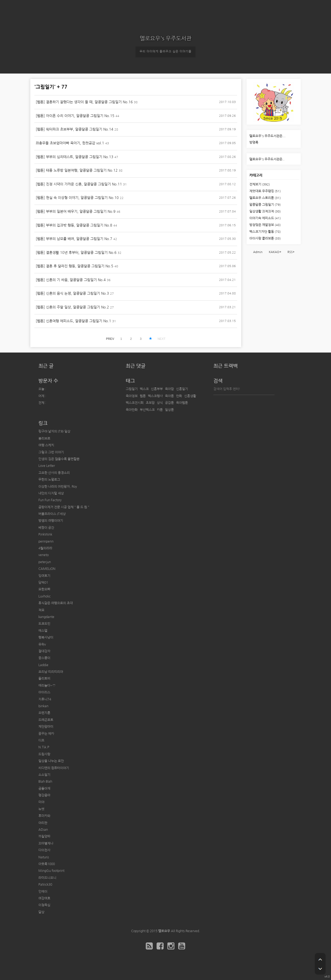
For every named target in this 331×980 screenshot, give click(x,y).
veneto (44, 555)
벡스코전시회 (135, 403)
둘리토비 (44, 679)
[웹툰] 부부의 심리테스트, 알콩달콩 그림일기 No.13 (75, 157)
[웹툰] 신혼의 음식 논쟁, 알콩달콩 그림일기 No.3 (72, 293)
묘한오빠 (44, 589)
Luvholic (44, 596)
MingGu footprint (51, 871)
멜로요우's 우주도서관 (166, 38)
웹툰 (143, 396)
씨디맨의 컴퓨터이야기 (54, 768)
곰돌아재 (44, 789)
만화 (179, 396)
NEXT (162, 339)
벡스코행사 (155, 396)
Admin (258, 252)
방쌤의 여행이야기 (51, 521)
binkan (43, 706)
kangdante (46, 617)
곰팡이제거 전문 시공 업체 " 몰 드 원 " (64, 507)
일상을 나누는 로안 (51, 761)
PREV (110, 339)
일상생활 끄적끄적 (265, 211)
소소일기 (44, 775)
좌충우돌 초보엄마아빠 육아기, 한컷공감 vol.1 (70, 143)
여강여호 (44, 898)
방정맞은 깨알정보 (265, 225)
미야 (41, 802)
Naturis (44, 857)
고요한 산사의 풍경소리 (54, 473)
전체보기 (260, 184)
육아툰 (169, 396)
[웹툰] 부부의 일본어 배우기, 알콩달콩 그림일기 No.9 (76, 212)
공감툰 (169, 403)
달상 (41, 912)
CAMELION (47, 569)
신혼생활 (190, 396)
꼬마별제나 (46, 843)
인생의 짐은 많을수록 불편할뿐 (59, 459)
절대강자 (44, 651)
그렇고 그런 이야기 (51, 452)
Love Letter (47, 466)
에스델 (43, 631)
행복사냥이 (46, 637)
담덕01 (43, 583)
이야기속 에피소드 (265, 218)
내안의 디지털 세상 (51, 493)
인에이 (43, 892)
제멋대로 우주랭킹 (265, 191)
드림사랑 (44, 754)
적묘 (41, 610)
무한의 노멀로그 (49, 480)
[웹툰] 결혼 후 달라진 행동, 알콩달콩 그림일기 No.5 (75, 266)
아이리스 (44, 692)
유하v (42, 645)
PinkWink (45, 534)
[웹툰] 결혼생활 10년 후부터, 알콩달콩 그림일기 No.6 (76, 253)
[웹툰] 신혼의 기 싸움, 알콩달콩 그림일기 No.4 (71, 280)
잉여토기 (44, 576)
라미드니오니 (47, 878)
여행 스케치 (46, 445)
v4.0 (327, 977)
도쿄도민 (44, 624)
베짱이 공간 (46, 528)
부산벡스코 (147, 410)
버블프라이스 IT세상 (52, 514)
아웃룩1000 (47, 864)
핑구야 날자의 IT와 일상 (54, 431)
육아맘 (169, 389)
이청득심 (44, 905)
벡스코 (144, 389)
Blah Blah (45, 782)
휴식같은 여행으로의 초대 (56, 603)
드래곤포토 (46, 720)
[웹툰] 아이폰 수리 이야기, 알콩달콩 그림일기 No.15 (75, 116)
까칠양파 (44, 836)
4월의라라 (45, 548)
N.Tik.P (44, 747)
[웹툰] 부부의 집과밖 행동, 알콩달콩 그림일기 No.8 (74, 225)
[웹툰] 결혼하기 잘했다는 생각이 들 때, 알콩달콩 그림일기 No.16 (84, 102)
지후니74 (45, 699)
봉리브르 (44, 438)
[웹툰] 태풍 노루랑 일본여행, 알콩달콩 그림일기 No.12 (77, 170)
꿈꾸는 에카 (46, 734)
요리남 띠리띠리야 (51, 672)
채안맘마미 (46, 727)
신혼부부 (157, 389)
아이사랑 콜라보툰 (265, 238)
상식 (160, 403)
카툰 (160, 410)
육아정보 (132, 396)
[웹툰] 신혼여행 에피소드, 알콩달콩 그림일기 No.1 (73, 321)
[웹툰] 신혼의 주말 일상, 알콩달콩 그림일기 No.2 (72, 307)
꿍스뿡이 (44, 658)
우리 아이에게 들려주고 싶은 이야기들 (165, 52)
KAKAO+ (275, 252)
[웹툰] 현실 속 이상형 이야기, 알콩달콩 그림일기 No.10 (77, 198)
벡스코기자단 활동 (265, 232)
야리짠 (43, 823)
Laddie (43, 665)
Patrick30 (45, 885)
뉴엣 (41, 809)
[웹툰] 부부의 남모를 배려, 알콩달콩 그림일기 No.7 (74, 239)
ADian (43, 830)
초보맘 (150, 403)
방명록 (254, 142)
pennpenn (46, 542)
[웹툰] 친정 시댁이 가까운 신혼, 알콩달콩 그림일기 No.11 (79, 184)
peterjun (45, 562)
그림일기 (132, 389)
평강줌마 (44, 795)
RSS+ (291, 252)
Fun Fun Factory (50, 500)
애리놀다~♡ (47, 686)
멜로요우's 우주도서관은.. (267, 159)
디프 (41, 740)
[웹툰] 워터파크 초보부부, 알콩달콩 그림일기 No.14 (75, 129)
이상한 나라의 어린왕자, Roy (58, 487)
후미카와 (44, 816)
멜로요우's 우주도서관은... (267, 136)
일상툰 (169, 410)
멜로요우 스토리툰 (265, 198)
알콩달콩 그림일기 (265, 205)
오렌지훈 (44, 713)
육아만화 (132, 410)
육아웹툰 (182, 403)
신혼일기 (182, 389)
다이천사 (44, 850)
